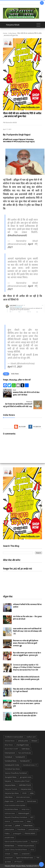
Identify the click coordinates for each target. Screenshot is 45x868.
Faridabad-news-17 (30, 765)
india (32, 793)
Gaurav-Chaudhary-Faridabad (16, 773)
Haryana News (10, 785)
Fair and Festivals (25, 753)
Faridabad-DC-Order (12, 765)
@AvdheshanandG (17, 235)
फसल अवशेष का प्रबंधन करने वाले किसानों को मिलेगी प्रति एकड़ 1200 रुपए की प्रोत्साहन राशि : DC (27, 631)
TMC (38, 858)
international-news (23, 797)
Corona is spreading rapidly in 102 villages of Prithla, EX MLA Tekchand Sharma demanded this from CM (27, 667)
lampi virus (26, 809)
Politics (7, 833)
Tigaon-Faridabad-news (24, 858)
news (29, 821)
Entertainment (10, 753)
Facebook (37, 427)
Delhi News (26, 749)
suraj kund (25, 854)
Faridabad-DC (25, 761)
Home (5, 33)
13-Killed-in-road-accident (14, 737)
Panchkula (21, 829)
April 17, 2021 (15, 367)
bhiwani (34, 741)
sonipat (7, 854)
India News (12, 33)
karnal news (32, 801)
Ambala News (10, 741)
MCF (32, 817)
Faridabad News (11, 761)
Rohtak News (9, 846)
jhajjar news (9, 801)
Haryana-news (26, 789)
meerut (7, 821)
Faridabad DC (20, 757)
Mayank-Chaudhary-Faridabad (16, 817)
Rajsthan (34, 841)
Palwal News (28, 825)
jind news (20, 801)
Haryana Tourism (11, 789)
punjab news (9, 837)
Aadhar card (31, 737)
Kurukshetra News (11, 809)
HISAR (24, 793)
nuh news (8, 825)
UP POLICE (18, 862)
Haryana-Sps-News (12, 793)
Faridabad (8, 757)
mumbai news (18, 821)
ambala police (23, 741)
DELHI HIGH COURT (11, 749)
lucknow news (10, 813)
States (16, 854)
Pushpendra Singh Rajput (18, 135)
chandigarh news (23, 745)
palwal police (9, 829)
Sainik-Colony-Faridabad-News (16, 850)
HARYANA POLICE (25, 785)
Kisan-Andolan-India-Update (15, 805)
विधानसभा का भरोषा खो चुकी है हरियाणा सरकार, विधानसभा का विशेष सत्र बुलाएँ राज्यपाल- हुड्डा (26, 643)
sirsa (32, 850)
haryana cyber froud (22, 781)
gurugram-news (26, 777)
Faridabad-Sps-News (12, 769)
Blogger (22, 427)
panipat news (34, 829)
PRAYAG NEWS (30, 833)
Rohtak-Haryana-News (26, 846)
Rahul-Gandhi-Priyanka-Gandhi (16, 841)
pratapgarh (17, 833)
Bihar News (9, 745)
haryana (8, 781)
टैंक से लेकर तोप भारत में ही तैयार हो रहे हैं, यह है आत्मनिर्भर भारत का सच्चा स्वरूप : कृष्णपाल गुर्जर (27, 704)
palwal (18, 825)
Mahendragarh (24, 813)
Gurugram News (11, 777)
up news (8, 862)
